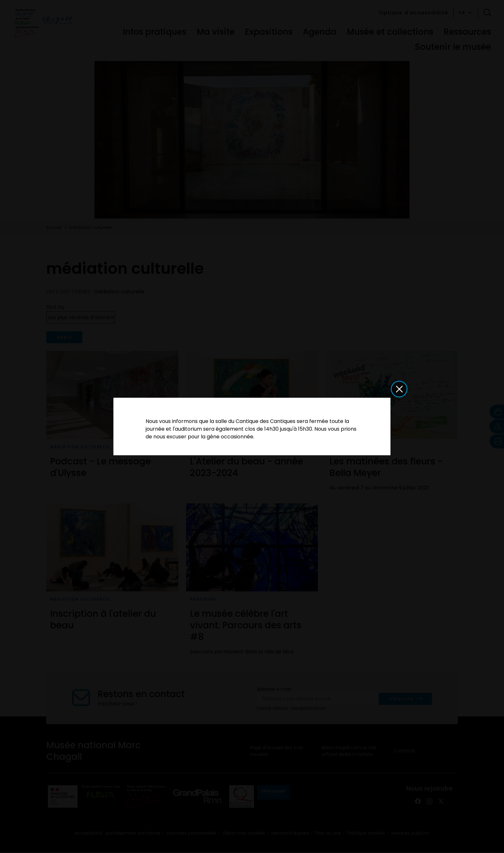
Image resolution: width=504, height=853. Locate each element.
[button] (399, 389)
